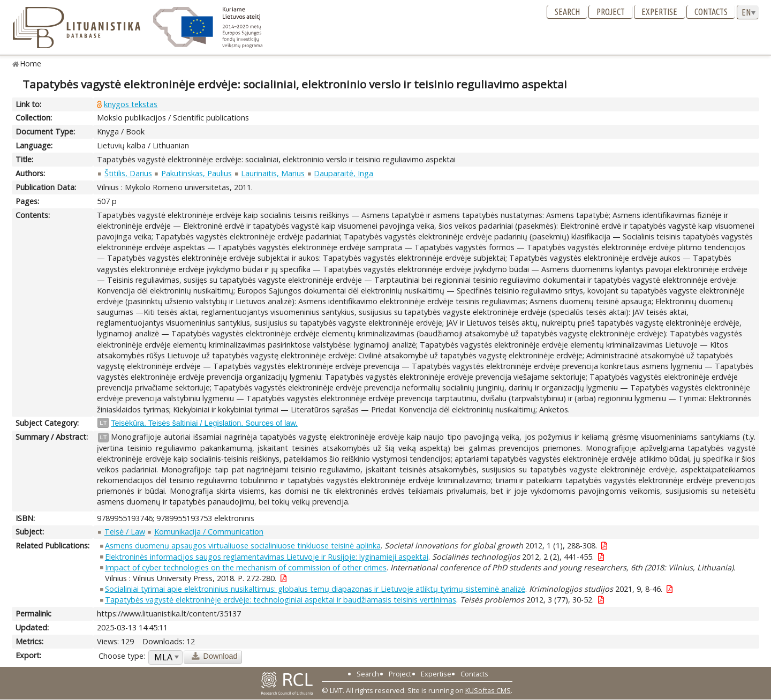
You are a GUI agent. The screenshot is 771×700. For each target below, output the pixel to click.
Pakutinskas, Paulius (196, 173)
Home (31, 63)
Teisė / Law (125, 532)
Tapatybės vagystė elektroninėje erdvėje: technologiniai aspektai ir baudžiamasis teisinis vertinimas (281, 600)
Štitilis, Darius (128, 173)
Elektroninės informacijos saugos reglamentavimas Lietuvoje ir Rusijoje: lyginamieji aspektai (267, 557)
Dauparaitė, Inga (343, 173)
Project (611, 12)
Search (567, 12)
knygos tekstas (131, 104)
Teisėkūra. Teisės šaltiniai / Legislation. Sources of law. (204, 423)
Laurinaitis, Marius (273, 173)
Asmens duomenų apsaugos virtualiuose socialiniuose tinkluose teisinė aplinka (243, 545)
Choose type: (122, 656)
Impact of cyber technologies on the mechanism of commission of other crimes (246, 567)
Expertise (659, 12)
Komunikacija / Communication (209, 532)
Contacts (711, 12)
